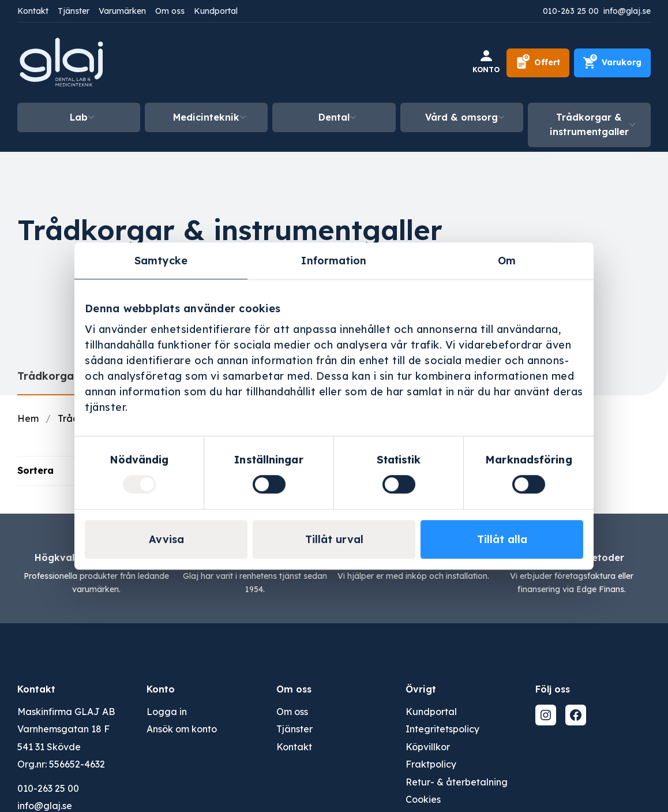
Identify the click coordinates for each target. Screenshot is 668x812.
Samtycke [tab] (161, 261)
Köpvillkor (428, 747)
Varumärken (122, 11)
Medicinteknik (206, 117)
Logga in (167, 712)
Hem (28, 418)
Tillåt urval (334, 539)
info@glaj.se (627, 11)
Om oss (170, 11)
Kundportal (216, 11)
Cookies (423, 799)
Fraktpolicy (431, 764)
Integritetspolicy (442, 729)
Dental (334, 117)
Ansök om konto (182, 729)
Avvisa (166, 539)
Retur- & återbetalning (457, 782)
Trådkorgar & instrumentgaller (589, 125)
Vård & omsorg (461, 117)
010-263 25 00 (571, 11)
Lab (79, 117)
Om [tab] (507, 261)
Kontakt (33, 11)
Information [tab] (334, 261)
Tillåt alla (502, 539)
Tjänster (74, 11)
